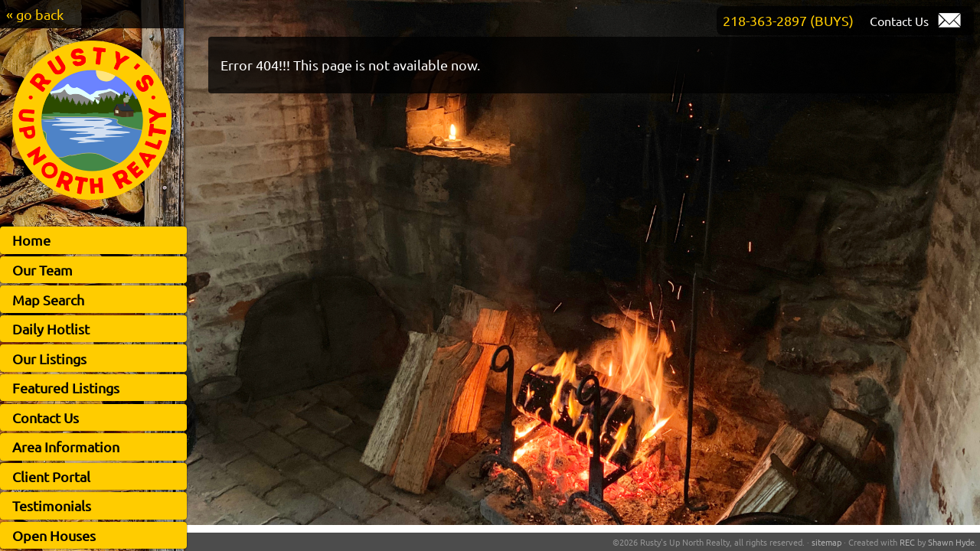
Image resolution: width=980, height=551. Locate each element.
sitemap (826, 542)
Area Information (66, 447)
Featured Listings (66, 388)
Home (31, 240)
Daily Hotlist (51, 329)
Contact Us (46, 417)
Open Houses (54, 535)
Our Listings (49, 359)
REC (907, 542)
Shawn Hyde (951, 542)
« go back (35, 14)
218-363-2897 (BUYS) (788, 20)
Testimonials (52, 505)
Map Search (48, 300)
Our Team (42, 270)
